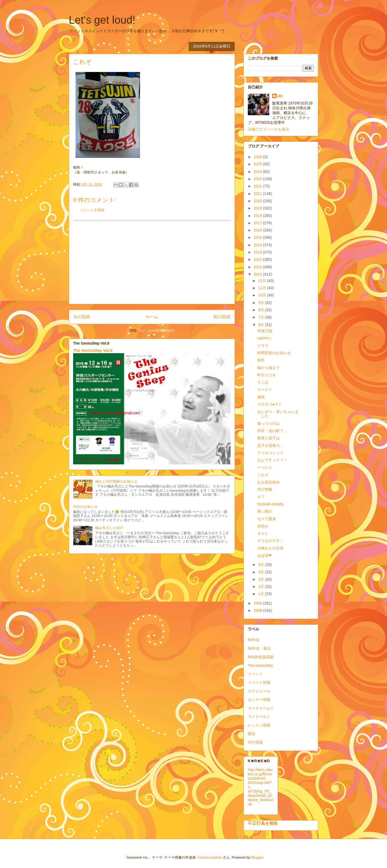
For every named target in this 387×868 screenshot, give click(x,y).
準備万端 (265, 331)
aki (280, 96)
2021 (258, 194)
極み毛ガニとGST (109, 528)
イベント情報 (259, 682)
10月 (262, 295)
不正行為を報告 (263, 823)
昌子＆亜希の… (270, 446)
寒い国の (265, 511)
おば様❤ (264, 555)
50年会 (254, 640)
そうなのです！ (270, 541)
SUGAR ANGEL (271, 504)
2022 (258, 186)
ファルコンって (270, 453)
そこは (263, 382)
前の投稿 (222, 317)
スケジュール (259, 691)
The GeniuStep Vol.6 (93, 350)
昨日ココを (267, 375)
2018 (258, 216)
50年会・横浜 (259, 648)
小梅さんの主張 (270, 548)
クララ (263, 346)
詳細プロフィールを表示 (268, 129)
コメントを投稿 (92, 210)
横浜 (252, 734)
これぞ (263, 475)
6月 (261, 325)
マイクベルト (259, 717)
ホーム (152, 317)
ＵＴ (261, 497)
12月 (262, 281)
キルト (263, 533)
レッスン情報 (259, 725)
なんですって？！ (272, 460)
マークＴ (265, 390)
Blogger (257, 857)
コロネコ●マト (270, 404)
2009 (258, 603)
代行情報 (265, 489)
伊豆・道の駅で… (272, 431)
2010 (258, 274)
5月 (261, 565)
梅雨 (261, 397)
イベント (255, 674)
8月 (261, 310)
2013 (258, 252)
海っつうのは (268, 424)
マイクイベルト (261, 708)
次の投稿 (82, 317)
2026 (258, 157)
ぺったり (265, 467)
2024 (258, 172)
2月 (261, 587)
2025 (258, 164)
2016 (258, 230)
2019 (258, 208)
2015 (258, 237)
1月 (261, 594)
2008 (258, 610)
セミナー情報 (259, 700)
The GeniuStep (260, 666)
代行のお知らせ (85, 507)
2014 (258, 245)
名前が (263, 526)
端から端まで (268, 368)
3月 (261, 579)
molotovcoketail (210, 857)
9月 (261, 303)
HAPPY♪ (264, 338)
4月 (261, 572)
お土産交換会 (268, 482)
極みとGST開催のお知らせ (116, 481)
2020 (258, 201)
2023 (258, 179)
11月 (262, 288)
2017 (258, 223)
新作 (261, 360)
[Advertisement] (152, 262)
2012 (258, 259)
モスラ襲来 (267, 519)
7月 (261, 317)
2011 (258, 267)
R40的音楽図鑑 (261, 657)
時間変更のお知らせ (274, 353)
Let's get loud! (102, 20)
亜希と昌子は (268, 438)
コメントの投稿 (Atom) (156, 330)
